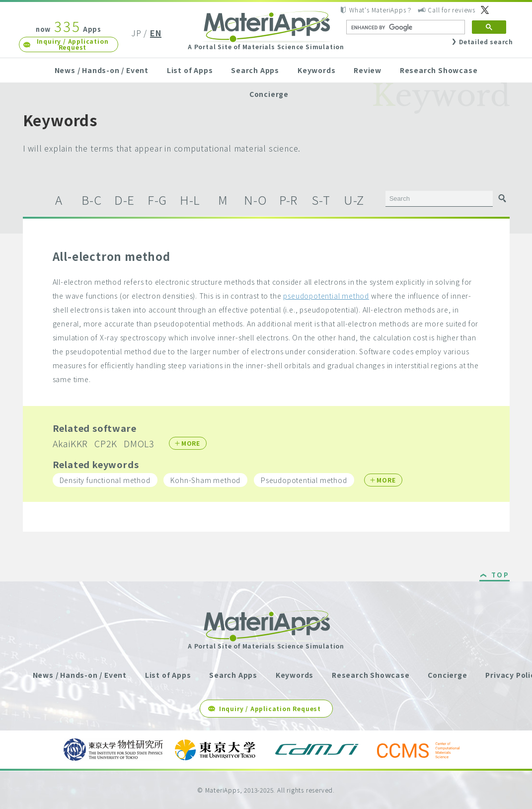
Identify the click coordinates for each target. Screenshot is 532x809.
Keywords (316, 70)
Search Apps (255, 70)
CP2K (106, 443)
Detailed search (486, 41)
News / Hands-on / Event (102, 70)
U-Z (354, 200)
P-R (288, 200)
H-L (190, 200)
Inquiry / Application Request (73, 44)
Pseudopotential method (304, 480)
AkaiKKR (71, 443)
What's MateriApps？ (381, 10)
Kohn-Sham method (205, 480)
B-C (91, 200)
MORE (191, 443)
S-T (321, 200)
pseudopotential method (326, 296)
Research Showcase (439, 70)
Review (368, 70)
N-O (255, 200)
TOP (500, 575)
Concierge (269, 94)
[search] (405, 27)
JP (136, 33)
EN (156, 33)
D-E (124, 200)
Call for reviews (452, 10)
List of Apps (190, 70)
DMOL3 (139, 443)
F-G (157, 200)
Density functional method (105, 480)
